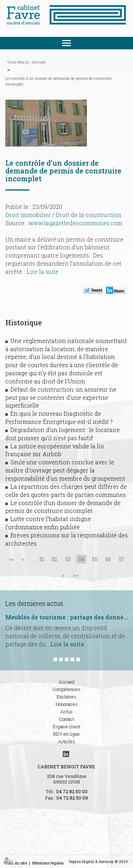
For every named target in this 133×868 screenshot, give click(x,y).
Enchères (66, 697)
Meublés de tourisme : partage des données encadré (66, 617)
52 (55, 559)
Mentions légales (48, 863)
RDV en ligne (66, 734)
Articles (67, 741)
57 (121, 559)
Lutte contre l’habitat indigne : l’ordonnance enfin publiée (49, 523)
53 (68, 559)
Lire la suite (43, 272)
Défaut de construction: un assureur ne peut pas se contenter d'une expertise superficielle (61, 397)
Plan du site (16, 863)
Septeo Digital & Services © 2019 (98, 861)
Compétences (66, 689)
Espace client (67, 726)
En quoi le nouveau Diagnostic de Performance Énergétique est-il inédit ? (59, 418)
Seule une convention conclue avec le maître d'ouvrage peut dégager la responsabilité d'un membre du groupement (65, 470)
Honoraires (67, 704)
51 (42, 559)
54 (81, 559)
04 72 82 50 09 (72, 798)
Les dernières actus (34, 603)
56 (108, 559)
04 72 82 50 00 (72, 791)
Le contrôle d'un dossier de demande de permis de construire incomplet (59, 81)
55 (95, 559)
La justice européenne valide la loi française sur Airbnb (55, 450)
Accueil (39, 62)
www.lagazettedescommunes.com (75, 223)
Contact (66, 719)
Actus (66, 712)
